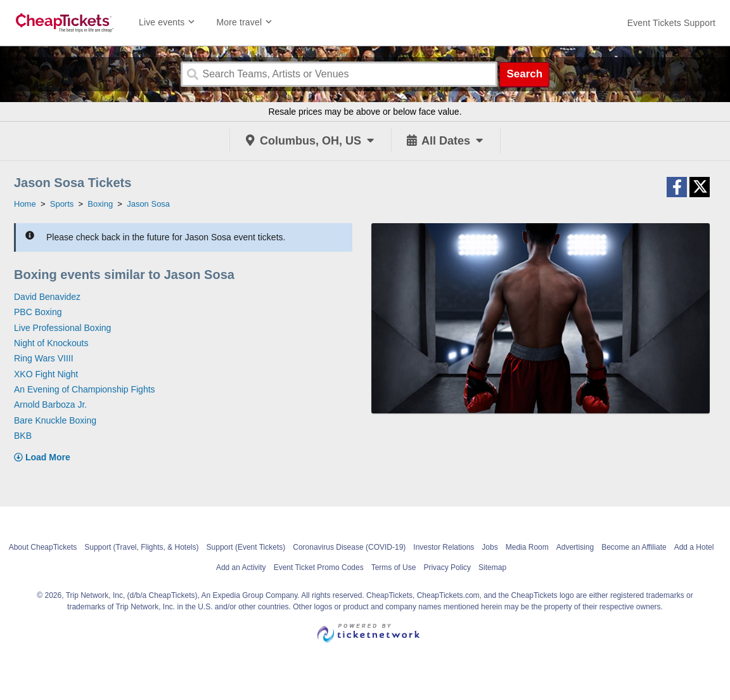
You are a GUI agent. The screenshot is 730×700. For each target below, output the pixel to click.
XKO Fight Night (46, 374)
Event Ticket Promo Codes (319, 567)
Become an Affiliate (634, 547)
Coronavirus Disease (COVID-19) (349, 547)
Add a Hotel (694, 547)
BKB (23, 436)
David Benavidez (47, 297)
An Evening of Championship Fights (85, 389)
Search (524, 74)
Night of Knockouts (51, 343)
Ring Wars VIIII (44, 358)
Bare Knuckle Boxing (55, 420)
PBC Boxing (38, 312)
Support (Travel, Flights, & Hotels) (141, 547)
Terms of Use (394, 567)
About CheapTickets (43, 547)
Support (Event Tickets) (246, 547)
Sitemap (492, 567)
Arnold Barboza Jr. (50, 405)
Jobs (490, 547)
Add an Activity (241, 567)
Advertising (575, 547)
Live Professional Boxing (62, 328)
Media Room (527, 547)
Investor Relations (444, 547)
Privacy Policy (447, 567)
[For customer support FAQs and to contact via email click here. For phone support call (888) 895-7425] (671, 23)
